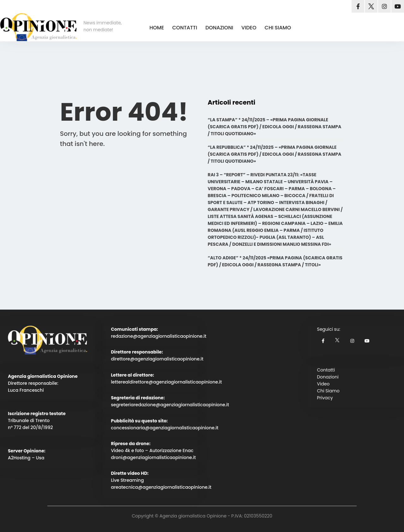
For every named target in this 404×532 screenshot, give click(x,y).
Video (323, 384)
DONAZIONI (219, 28)
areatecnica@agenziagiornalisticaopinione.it (161, 487)
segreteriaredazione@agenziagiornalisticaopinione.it (170, 405)
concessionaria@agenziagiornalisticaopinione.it (165, 428)
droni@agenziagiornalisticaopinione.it (153, 457)
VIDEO (249, 28)
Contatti (326, 370)
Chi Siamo (328, 391)
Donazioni (328, 377)
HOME (157, 28)
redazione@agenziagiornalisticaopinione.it (158, 336)
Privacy (325, 398)
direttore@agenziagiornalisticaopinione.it (157, 359)
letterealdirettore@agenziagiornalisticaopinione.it (166, 382)
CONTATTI (185, 28)
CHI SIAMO (278, 28)
